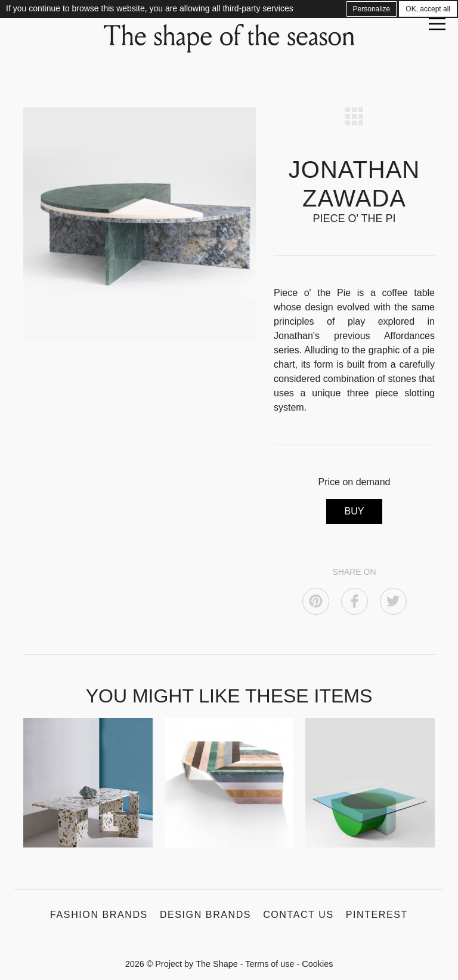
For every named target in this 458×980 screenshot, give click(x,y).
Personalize (372, 9)
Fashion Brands (99, 915)
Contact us (298, 915)
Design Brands (205, 915)
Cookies (317, 964)
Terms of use (270, 964)
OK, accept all (428, 9)
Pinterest (377, 915)
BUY (355, 511)
